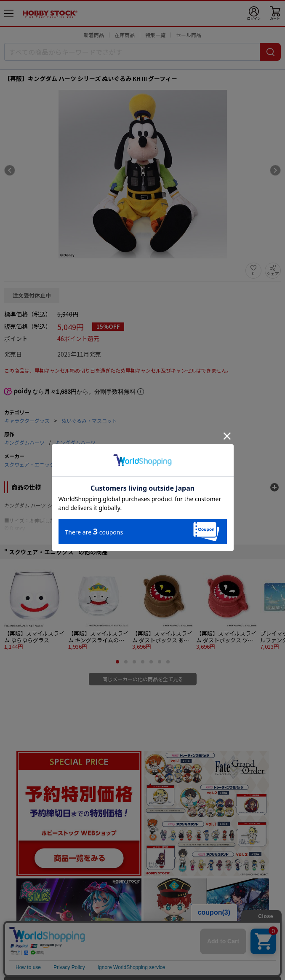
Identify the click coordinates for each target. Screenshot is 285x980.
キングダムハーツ (24, 442)
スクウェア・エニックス (32, 464)
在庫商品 (125, 35)
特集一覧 (155, 35)
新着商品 (94, 35)
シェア (273, 273)
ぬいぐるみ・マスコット (89, 420)
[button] (117, 662)
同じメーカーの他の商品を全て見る (143, 679)
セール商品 (189, 35)
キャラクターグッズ (27, 420)
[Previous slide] (10, 170)
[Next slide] (275, 170)
